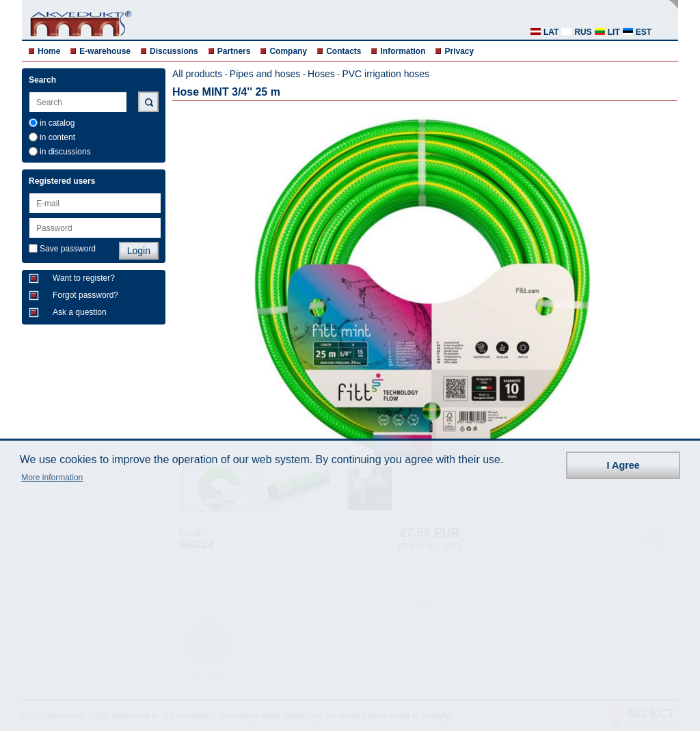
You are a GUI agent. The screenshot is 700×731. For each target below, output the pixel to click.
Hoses (321, 74)
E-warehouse (105, 51)
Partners (234, 51)
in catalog (57, 123)
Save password (68, 249)
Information (403, 51)
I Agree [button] (623, 465)
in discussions (65, 152)
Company (288, 51)
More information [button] (52, 478)
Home (49, 51)
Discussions (174, 51)
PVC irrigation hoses (386, 74)
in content (57, 137)
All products (197, 74)
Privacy (459, 51)
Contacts (344, 51)
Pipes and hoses (265, 74)
